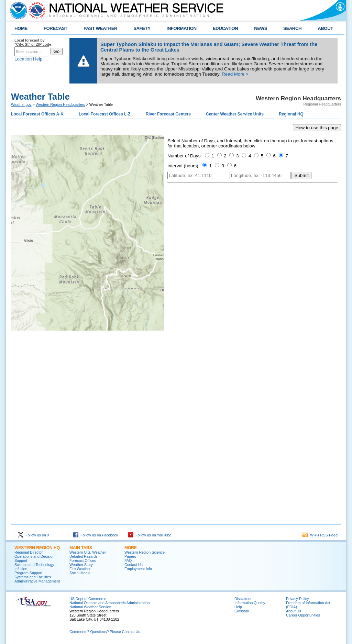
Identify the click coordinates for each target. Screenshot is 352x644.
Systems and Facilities (33, 577)
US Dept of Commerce (88, 599)
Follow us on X (34, 535)
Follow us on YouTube (150, 535)
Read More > (235, 74)
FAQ (128, 560)
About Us (294, 611)
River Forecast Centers (168, 114)
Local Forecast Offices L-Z (105, 114)
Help (238, 607)
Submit (301, 175)
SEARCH (292, 28)
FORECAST (56, 28)
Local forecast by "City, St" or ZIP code (33, 42)
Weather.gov (21, 104)
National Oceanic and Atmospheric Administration (109, 603)
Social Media (80, 573)
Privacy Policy (297, 599)
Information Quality (250, 603)
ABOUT (325, 28)
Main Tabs (81, 548)
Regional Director (29, 552)
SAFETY (142, 28)
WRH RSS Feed (320, 535)
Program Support (28, 573)
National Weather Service (90, 607)
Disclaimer (243, 599)
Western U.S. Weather (88, 552)
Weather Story (81, 565)
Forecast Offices (83, 560)
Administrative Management (37, 581)
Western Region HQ (37, 548)
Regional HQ (291, 114)
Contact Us (134, 565)
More (131, 548)
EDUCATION (225, 28)
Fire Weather (80, 569)
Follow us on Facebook (96, 535)
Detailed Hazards (84, 556)
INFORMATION (182, 28)
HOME (21, 28)
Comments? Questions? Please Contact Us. (105, 632)
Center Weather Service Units (235, 114)
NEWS (261, 28)
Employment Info (138, 569)
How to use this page (317, 128)
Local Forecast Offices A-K (37, 114)
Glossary (242, 611)
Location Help (29, 59)
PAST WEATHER (100, 28)
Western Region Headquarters (60, 104)
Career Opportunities (303, 615)
